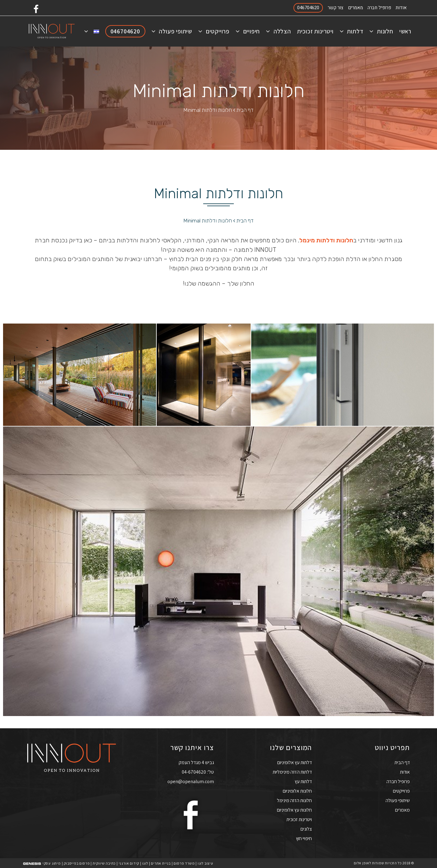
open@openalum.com (191, 781)
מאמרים (355, 8)
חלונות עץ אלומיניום (294, 810)
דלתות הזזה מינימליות (292, 772)
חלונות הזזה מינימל (294, 800)
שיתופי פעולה (398, 800)
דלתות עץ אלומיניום (295, 762)
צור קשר (336, 8)
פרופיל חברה (379, 8)
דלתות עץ (303, 781)
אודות (401, 8)
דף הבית (245, 110)
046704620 (308, 8)
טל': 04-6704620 (198, 772)
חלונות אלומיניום (297, 791)
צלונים (306, 829)
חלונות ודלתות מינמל (326, 240)
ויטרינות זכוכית (299, 819)
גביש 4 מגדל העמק (196, 762)
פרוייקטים (401, 791)
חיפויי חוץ (304, 838)
